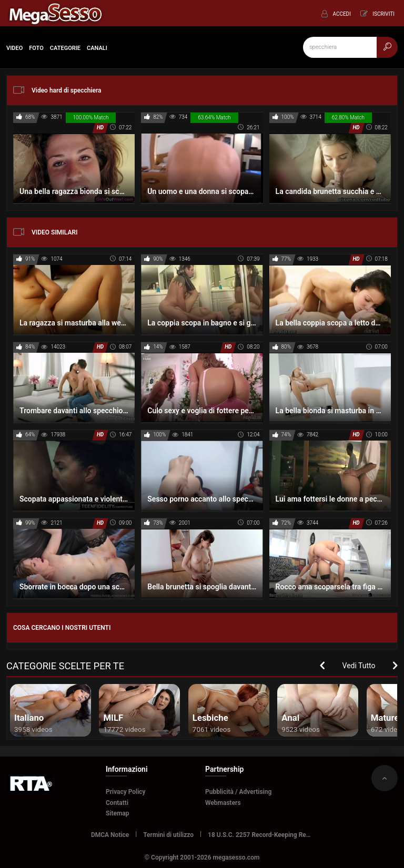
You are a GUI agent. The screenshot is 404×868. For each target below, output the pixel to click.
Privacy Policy (126, 792)
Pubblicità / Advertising (238, 792)
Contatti (117, 803)
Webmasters (223, 803)
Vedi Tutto (359, 666)
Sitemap (118, 813)
